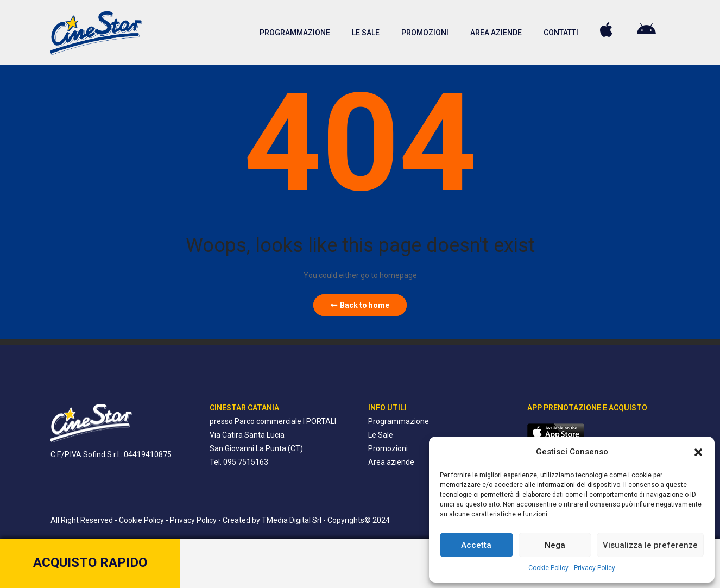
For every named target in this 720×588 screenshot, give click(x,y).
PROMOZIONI (425, 33)
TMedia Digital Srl (292, 520)
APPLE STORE (608, 30)
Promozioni (388, 448)
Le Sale (381, 435)
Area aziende (391, 462)
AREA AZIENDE (496, 33)
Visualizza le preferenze (650, 545)
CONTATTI (561, 33)
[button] (698, 452)
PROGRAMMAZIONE (295, 33)
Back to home (360, 305)
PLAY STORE (648, 30)
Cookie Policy (548, 568)
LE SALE (366, 33)
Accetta (476, 545)
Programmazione (399, 421)
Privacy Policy (595, 568)
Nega (555, 545)
